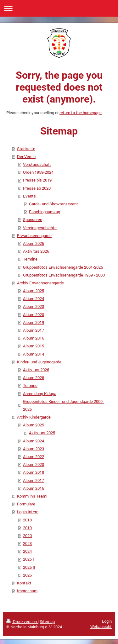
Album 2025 (34, 291)
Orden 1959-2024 (38, 172)
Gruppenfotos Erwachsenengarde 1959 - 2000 (64, 275)
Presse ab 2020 (37, 188)
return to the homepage (81, 113)
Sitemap (47, 621)
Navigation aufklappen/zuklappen (59, 8)
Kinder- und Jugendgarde (39, 362)
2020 (27, 536)
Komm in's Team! (32, 496)
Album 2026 (34, 243)
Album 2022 (34, 457)
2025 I (28, 559)
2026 (27, 575)
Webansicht (101, 626)
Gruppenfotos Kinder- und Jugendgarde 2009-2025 (63, 405)
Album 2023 (34, 306)
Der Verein (26, 156)
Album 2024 (34, 298)
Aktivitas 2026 (36, 251)
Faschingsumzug (45, 212)
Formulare (26, 504)
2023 (27, 543)
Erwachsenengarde (34, 235)
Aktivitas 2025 (42, 433)
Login (107, 621)
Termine (30, 259)
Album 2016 (34, 338)
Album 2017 (34, 330)
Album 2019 (34, 322)
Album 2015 (34, 346)
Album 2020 (34, 314)
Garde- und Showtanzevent (53, 204)
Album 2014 (34, 354)
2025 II (29, 567)
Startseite (26, 149)
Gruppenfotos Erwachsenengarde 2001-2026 (63, 267)
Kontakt (24, 583)
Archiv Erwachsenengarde (40, 283)
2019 (27, 528)
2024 (27, 551)
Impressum (27, 591)
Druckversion (22, 621)
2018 (27, 520)
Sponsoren (33, 219)
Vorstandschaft (37, 164)
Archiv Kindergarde (34, 417)
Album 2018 (34, 472)
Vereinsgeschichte (40, 228)
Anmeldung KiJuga (40, 393)
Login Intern (28, 512)
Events (29, 196)
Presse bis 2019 (37, 180)
